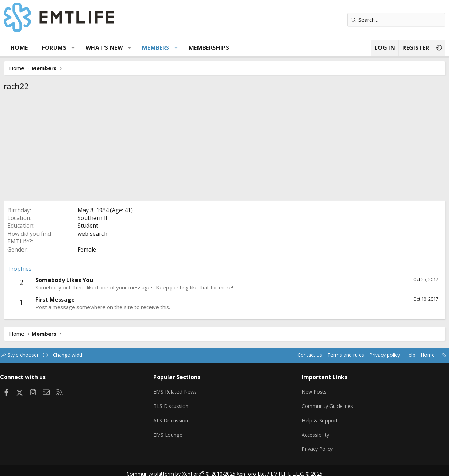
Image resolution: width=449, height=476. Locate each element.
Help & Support (319, 417)
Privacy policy (376, 355)
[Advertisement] (224, 148)
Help (403, 355)
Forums (54, 48)
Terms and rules (334, 355)
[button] (73, 48)
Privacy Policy (316, 444)
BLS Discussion (173, 403)
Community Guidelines (327, 403)
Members (156, 48)
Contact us (296, 355)
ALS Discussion (173, 417)
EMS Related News (179, 390)
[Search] (396, 20)
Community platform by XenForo (201, 468)
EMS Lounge (170, 431)
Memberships (209, 48)
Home (19, 48)
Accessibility (314, 431)
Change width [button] (78, 355)
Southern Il (92, 218)
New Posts (313, 390)
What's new (104, 48)
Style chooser (27, 355)
